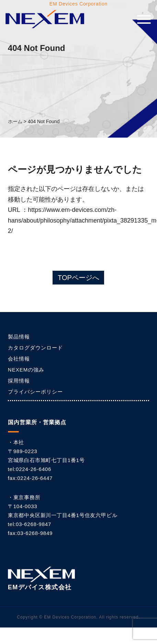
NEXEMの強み (26, 370)
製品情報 (19, 337)
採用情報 (19, 381)
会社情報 (19, 359)
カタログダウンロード (35, 348)
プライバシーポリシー (35, 392)
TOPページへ (78, 278)
